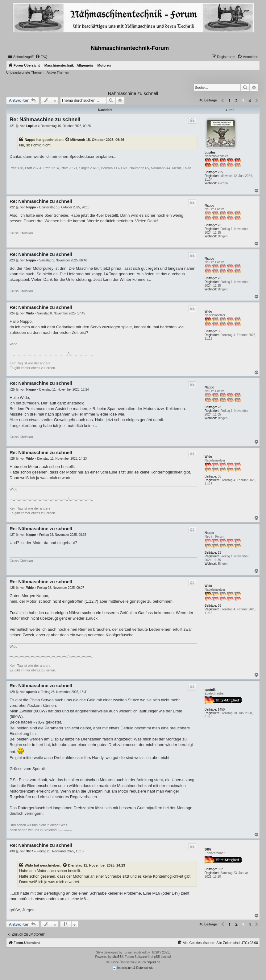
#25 (12, 390)
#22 (12, 207)
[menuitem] (41, 57)
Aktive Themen (58, 72)
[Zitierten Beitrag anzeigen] (68, 140)
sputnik (210, 690)
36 (220, 331)
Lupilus (210, 152)
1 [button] (229, 100)
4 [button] (250, 100)
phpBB (117, 957)
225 (220, 172)
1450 (221, 709)
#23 (12, 260)
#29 (12, 692)
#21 (12, 126)
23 (220, 225)
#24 (12, 313)
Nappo (30, 140)
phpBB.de (153, 962)
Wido (208, 312)
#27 (12, 535)
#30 (12, 851)
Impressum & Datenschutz (133, 968)
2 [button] (237, 100)
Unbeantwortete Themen (25, 72)
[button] (222, 101)
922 (220, 869)
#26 (12, 459)
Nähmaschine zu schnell (133, 93)
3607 (208, 849)
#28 (12, 588)
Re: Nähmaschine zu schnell (45, 119)
